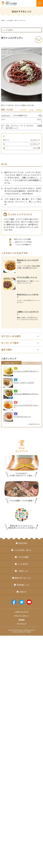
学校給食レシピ (23, 585)
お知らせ (23, 592)
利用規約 (22, 620)
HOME (3, 20)
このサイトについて (22, 612)
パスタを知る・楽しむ (23, 550)
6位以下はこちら (35, 424)
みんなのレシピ (32, 363)
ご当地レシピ (23, 571)
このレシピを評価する (23, 245)
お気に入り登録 (39, 40)
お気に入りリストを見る (23, 242)
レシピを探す (10, 20)
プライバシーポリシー (22, 616)
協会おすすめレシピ (11, 363)
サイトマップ (22, 624)
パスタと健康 (23, 557)
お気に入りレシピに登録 (22, 239)
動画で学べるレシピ (23, 578)
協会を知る (23, 543)
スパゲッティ (6, 115)
